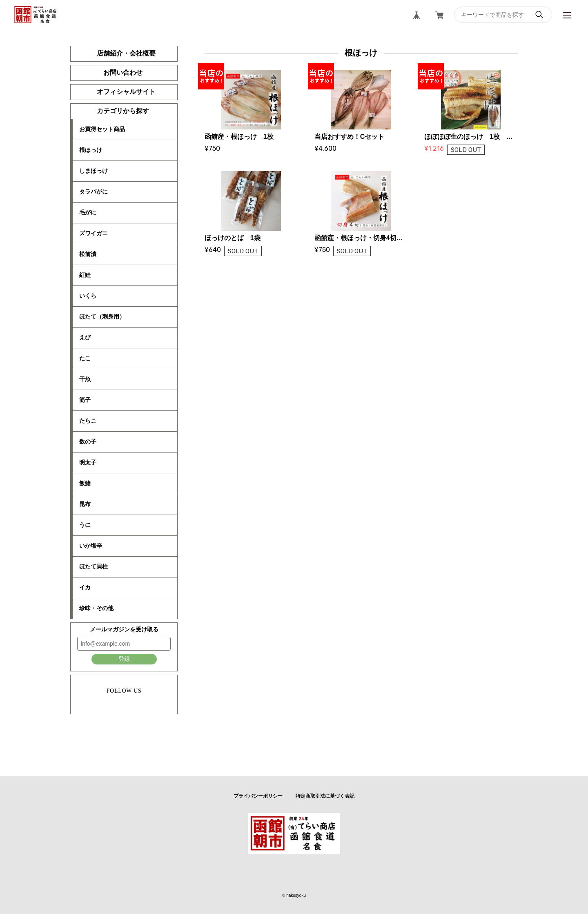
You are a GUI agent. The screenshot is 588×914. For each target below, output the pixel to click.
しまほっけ (94, 171)
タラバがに (94, 192)
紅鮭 (85, 275)
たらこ (88, 421)
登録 (124, 659)
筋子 (85, 400)
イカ (85, 587)
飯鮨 (85, 483)
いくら (88, 296)
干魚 (85, 379)
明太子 (88, 462)
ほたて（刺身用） (102, 317)
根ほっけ (91, 150)
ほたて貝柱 (94, 566)
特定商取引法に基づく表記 (325, 796)
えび (85, 337)
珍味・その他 (96, 608)
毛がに (88, 212)
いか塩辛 (91, 546)
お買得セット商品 (102, 129)
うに (85, 525)
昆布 (85, 504)
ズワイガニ (94, 233)
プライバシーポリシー (258, 796)
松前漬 (88, 254)
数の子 (88, 441)
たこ (85, 358)
